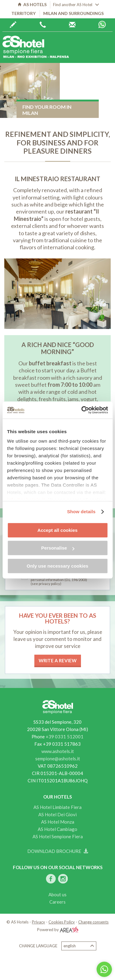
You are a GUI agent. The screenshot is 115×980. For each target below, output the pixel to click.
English (79, 946)
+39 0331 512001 (65, 737)
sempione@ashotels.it (58, 759)
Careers (57, 902)
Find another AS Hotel (76, 5)
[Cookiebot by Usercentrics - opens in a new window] (82, 410)
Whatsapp (102, 24)
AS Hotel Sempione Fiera (58, 836)
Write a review (58, 660)
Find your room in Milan (47, 110)
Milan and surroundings (73, 13)
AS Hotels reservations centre (72, 25)
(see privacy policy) (46, 584)
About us (57, 894)
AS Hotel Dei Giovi (57, 814)
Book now (13, 25)
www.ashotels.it (58, 751)
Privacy (38, 922)
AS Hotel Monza (58, 822)
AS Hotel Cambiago (57, 829)
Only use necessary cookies (57, 566)
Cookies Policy (62, 922)
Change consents (93, 922)
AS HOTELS (32, 4)
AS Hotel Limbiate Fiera (57, 807)
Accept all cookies (57, 530)
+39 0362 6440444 (43, 25)
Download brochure (58, 851)
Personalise (58, 548)
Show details (81, 512)
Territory (23, 13)
